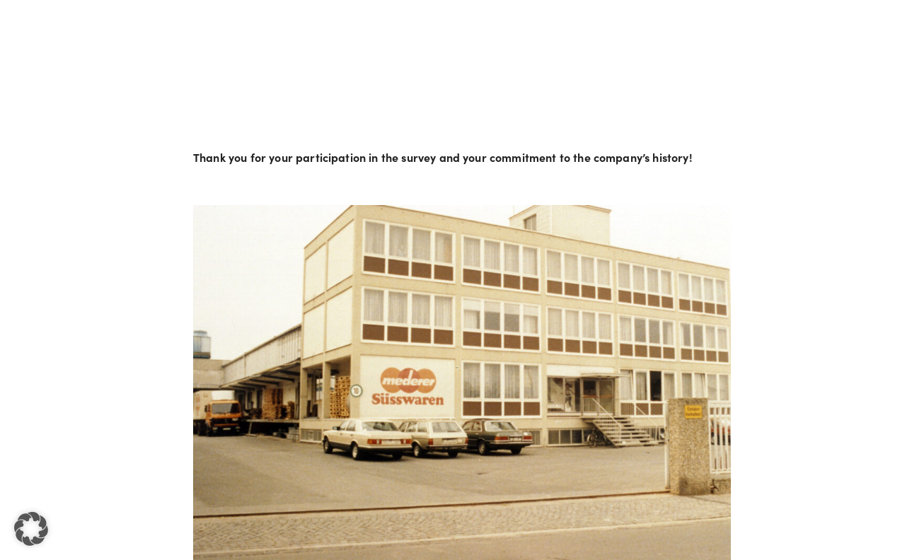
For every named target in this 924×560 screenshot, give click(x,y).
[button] (31, 529)
